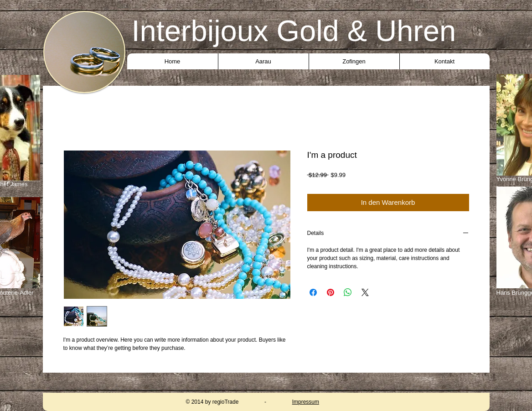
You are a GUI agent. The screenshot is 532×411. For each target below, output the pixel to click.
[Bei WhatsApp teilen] (348, 292)
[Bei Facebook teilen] (313, 292)
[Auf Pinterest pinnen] (331, 292)
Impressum (306, 402)
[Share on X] (365, 292)
